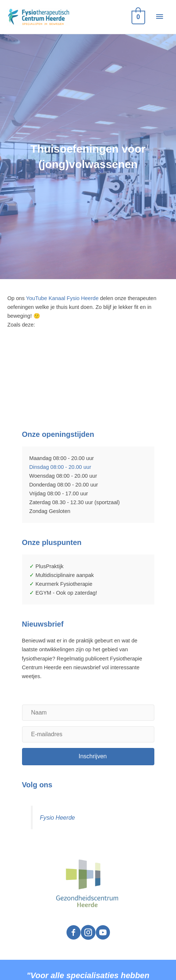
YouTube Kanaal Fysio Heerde (63, 298)
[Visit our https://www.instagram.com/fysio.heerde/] (88, 933)
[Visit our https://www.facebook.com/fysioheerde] (73, 933)
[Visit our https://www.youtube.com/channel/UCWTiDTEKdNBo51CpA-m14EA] (103, 933)
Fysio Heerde (58, 817)
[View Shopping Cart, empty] (138, 17)
